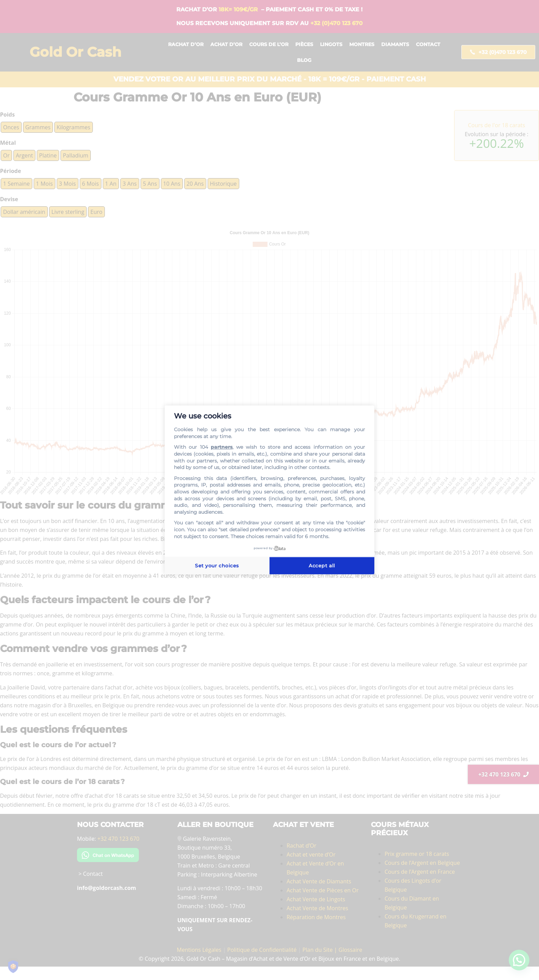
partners (222, 447)
